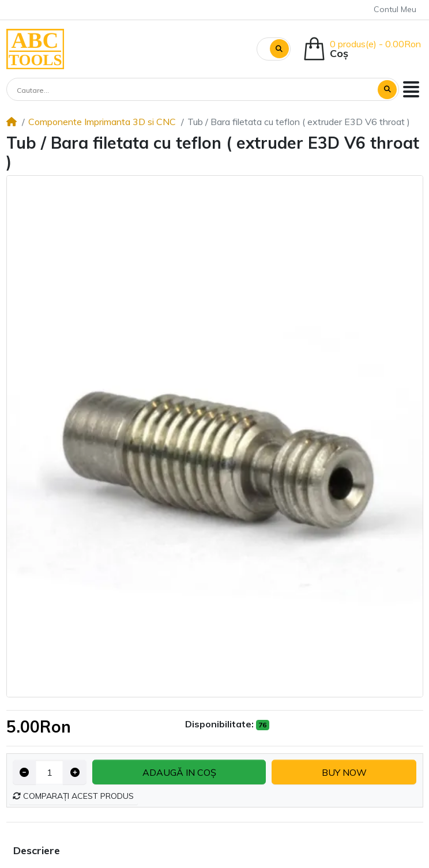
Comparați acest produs (73, 796)
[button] (411, 89)
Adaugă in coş (179, 772)
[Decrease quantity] (24, 772)
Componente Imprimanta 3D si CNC (102, 122)
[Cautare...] (193, 90)
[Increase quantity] (74, 772)
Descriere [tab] (37, 850)
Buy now (344, 772)
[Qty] (49, 772)
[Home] (12, 122)
